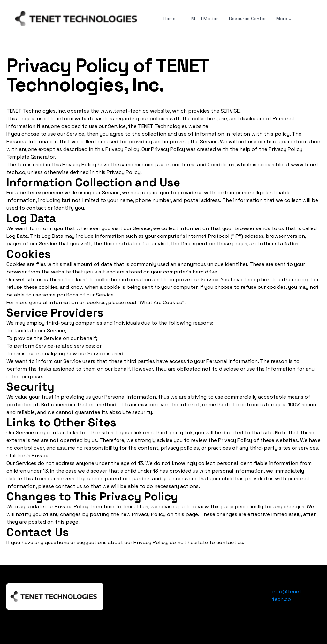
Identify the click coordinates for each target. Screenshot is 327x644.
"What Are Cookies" (161, 302)
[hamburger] (144, 18)
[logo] (76, 19)
